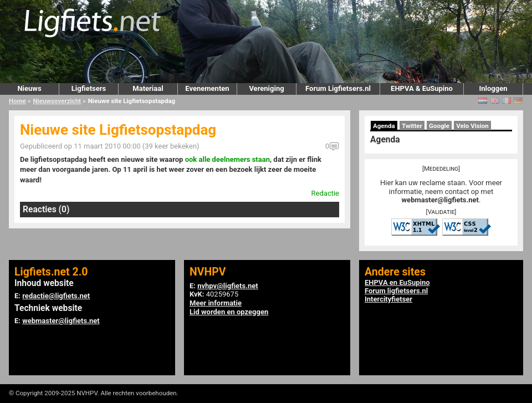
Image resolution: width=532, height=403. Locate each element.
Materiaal (148, 88)
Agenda (384, 126)
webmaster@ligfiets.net (440, 200)
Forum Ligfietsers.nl (338, 88)
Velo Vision (472, 126)
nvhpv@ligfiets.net (227, 286)
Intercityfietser (388, 299)
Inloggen (493, 88)
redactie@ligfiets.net (56, 296)
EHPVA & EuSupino (422, 88)
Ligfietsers (89, 88)
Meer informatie (216, 303)
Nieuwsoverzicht (57, 101)
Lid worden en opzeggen (229, 312)
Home (17, 101)
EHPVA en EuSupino (397, 282)
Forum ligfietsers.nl (396, 291)
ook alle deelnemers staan (227, 159)
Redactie (325, 193)
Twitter (412, 126)
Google (439, 126)
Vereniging (266, 88)
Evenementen (207, 88)
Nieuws (29, 88)
